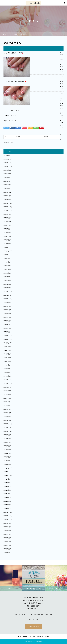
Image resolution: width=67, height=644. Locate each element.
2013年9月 (6, 391)
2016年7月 (6, 266)
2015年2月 (6, 328)
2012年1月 (6, 464)
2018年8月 (6, 174)
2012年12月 (7, 424)
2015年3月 (6, 325)
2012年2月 (6, 461)
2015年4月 (6, 321)
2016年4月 (6, 277)
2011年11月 (6, 472)
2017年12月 (7, 203)
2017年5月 (6, 229)
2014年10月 (7, 343)
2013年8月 (6, 394)
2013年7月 (6, 398)
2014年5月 (6, 361)
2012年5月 (6, 450)
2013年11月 (6, 383)
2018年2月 (6, 196)
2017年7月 (6, 222)
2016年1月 (6, 288)
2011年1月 (6, 508)
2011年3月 (6, 501)
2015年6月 (6, 314)
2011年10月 (6, 475)
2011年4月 (6, 497)
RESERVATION (27, 637)
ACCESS (47, 637)
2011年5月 (6, 494)
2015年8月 (6, 306)
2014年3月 (6, 369)
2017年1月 (6, 244)
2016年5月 (6, 273)
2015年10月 (7, 299)
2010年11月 (6, 516)
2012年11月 (6, 428)
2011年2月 (6, 505)
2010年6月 (6, 534)
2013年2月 (6, 417)
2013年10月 (7, 387)
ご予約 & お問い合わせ (33, 626)
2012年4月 (6, 453)
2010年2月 (6, 549)
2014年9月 (6, 347)
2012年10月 (7, 431)
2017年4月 (6, 233)
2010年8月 (6, 527)
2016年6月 (6, 269)
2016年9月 (6, 258)
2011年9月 (6, 479)
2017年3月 (6, 236)
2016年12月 (7, 247)
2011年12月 (6, 468)
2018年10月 (7, 166)
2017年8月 (6, 218)
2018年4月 (6, 188)
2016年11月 (6, 251)
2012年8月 (6, 439)
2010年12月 (7, 512)
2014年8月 (6, 350)
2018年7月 (6, 177)
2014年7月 (6, 354)
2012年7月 (6, 442)
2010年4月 (6, 542)
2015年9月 (6, 303)
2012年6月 (6, 446)
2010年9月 (6, 523)
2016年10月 (7, 255)
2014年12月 (7, 336)
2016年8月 (6, 262)
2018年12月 (7, 159)
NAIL (34, 637)
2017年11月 (6, 207)
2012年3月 (6, 457)
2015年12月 (7, 291)
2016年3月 (6, 280)
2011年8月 (6, 483)
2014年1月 (6, 376)
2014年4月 (6, 365)
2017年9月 (6, 214)
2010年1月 (6, 553)
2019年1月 (6, 155)
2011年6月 (6, 490)
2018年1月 (6, 200)
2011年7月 (6, 486)
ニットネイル (61, 79)
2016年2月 (6, 284)
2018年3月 (6, 192)
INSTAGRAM (40, 637)
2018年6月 (6, 181)
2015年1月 (6, 332)
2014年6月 (6, 358)
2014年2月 (6, 372)
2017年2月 (6, 240)
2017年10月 (7, 211)
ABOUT (19, 637)
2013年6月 (6, 402)
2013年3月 (6, 413)
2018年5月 (6, 185)
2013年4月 (6, 409)
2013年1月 (6, 420)
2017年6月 (6, 225)
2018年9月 (6, 170)
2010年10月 (7, 520)
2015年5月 (6, 317)
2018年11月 (6, 163)
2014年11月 (6, 339)
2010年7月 (6, 531)
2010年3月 (6, 545)
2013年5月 (6, 405)
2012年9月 (6, 435)
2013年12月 (7, 380)
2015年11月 (6, 295)
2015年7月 (6, 310)
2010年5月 (6, 538)
